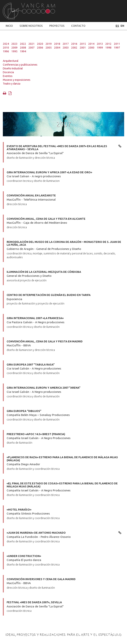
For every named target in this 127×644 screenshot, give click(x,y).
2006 (40, 48)
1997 (117, 48)
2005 (49, 48)
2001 (83, 48)
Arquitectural (11, 61)
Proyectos (57, 26)
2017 (66, 44)
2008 (23, 48)
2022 (23, 44)
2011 (117, 44)
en (122, 26)
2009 (14, 48)
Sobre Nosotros (31, 26)
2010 (6, 48)
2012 (108, 44)
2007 (32, 48)
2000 (91, 48)
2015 (83, 44)
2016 (74, 44)
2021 (32, 44)
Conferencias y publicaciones (20, 65)
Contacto (78, 26)
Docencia (8, 72)
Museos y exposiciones (17, 80)
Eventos (8, 76)
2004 (57, 48)
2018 (57, 44)
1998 (108, 48)
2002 (74, 48)
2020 (40, 44)
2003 (66, 48)
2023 (14, 44)
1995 (14, 51)
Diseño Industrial (13, 68)
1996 (6, 51)
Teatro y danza (12, 84)
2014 (91, 44)
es (117, 26)
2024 (6, 44)
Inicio (9, 26)
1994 (23, 51)
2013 (100, 44)
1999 (100, 48)
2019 (49, 44)
